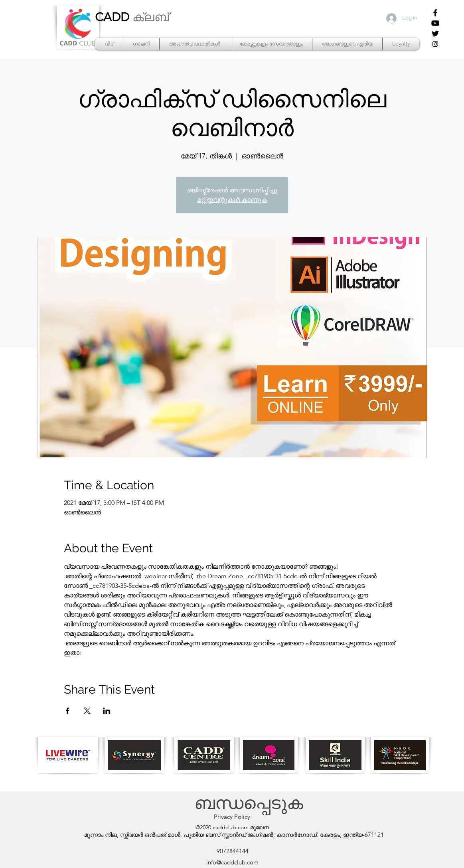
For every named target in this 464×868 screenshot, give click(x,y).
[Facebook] (435, 13)
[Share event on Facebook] (68, 711)
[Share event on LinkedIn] (107, 711)
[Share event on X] (87, 711)
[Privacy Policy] (232, 817)
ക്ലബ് (151, 17)
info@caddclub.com (232, 862)
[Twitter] (435, 34)
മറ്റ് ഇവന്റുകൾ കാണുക (232, 200)
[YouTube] (435, 23)
